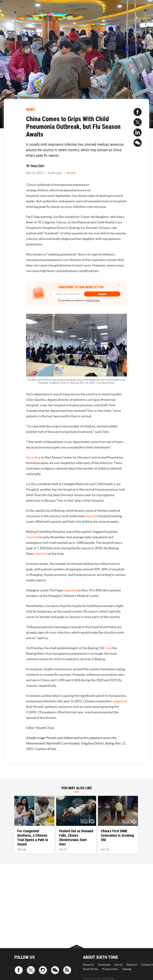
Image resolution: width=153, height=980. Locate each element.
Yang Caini (37, 166)
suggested (120, 701)
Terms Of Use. (93, 300)
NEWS (30, 109)
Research (132, 965)
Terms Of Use (90, 969)
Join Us (118, 965)
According (33, 457)
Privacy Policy (110, 969)
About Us (88, 965)
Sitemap (127, 969)
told (109, 648)
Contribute (104, 965)
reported (92, 516)
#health (71, 173)
